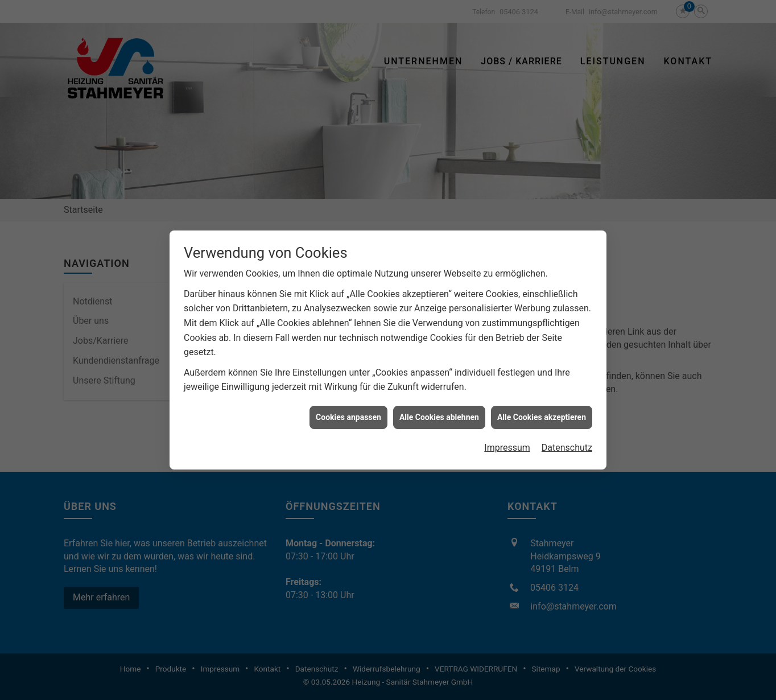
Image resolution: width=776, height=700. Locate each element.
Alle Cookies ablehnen (439, 413)
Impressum (507, 444)
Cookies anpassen (348, 413)
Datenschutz (567, 444)
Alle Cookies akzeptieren (542, 413)
